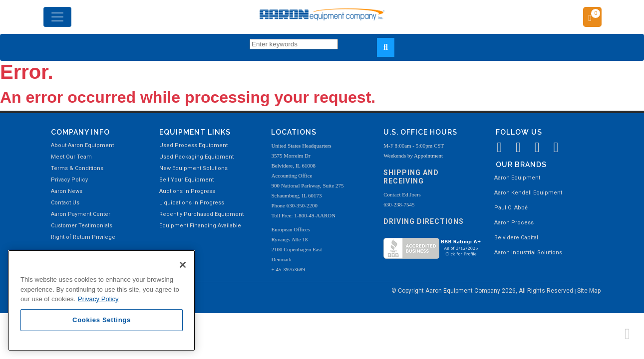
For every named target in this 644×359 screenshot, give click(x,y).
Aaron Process (514, 223)
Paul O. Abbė (511, 208)
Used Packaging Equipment (196, 157)
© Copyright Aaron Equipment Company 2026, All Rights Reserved (483, 291)
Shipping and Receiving (411, 177)
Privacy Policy (69, 180)
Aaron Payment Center (81, 214)
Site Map (589, 291)
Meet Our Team (71, 157)
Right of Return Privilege (83, 237)
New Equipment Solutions (193, 168)
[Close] (183, 265)
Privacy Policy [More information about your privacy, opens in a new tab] (98, 299)
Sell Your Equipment (186, 180)
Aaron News (67, 191)
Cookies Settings (102, 320)
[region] (102, 300)
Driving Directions (424, 221)
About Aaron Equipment (82, 145)
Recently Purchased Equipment (201, 214)
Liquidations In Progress (192, 203)
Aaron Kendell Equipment (528, 193)
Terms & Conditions (77, 168)
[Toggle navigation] (57, 17)
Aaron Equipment (517, 178)
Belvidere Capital (516, 238)
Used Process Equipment (193, 145)
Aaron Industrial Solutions (528, 253)
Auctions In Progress (187, 191)
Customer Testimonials (82, 226)
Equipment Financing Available (200, 226)
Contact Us (65, 203)
